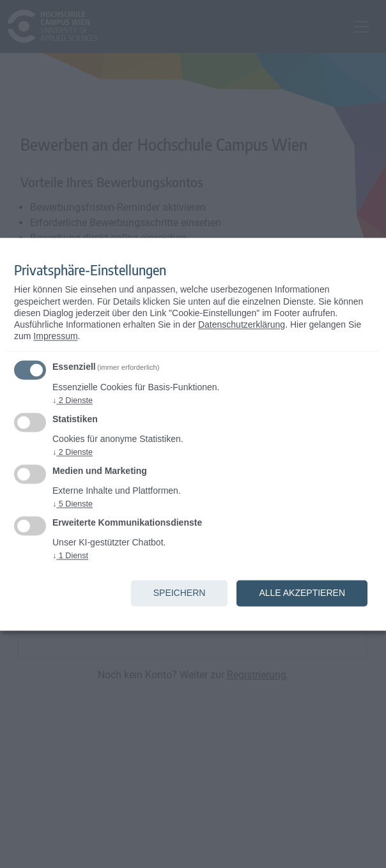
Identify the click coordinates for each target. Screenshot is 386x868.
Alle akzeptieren (302, 593)
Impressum (55, 337)
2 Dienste (73, 400)
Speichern (180, 593)
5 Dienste (73, 504)
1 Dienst (70, 556)
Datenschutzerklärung (242, 325)
